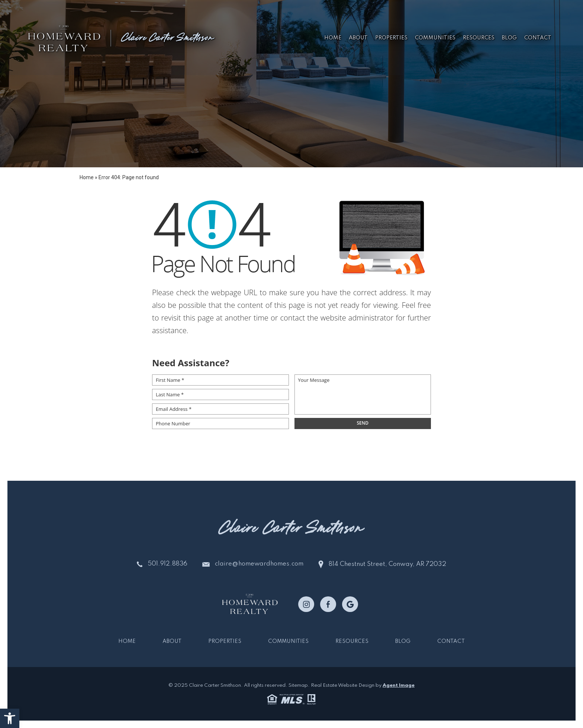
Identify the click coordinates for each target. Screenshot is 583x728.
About (357, 38)
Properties (390, 38)
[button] (10, 718)
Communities (434, 38)
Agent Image (399, 685)
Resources (478, 38)
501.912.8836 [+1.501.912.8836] (168, 564)
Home (332, 38)
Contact (537, 38)
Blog (508, 38)
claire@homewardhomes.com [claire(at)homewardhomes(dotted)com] (260, 564)
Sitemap (298, 685)
